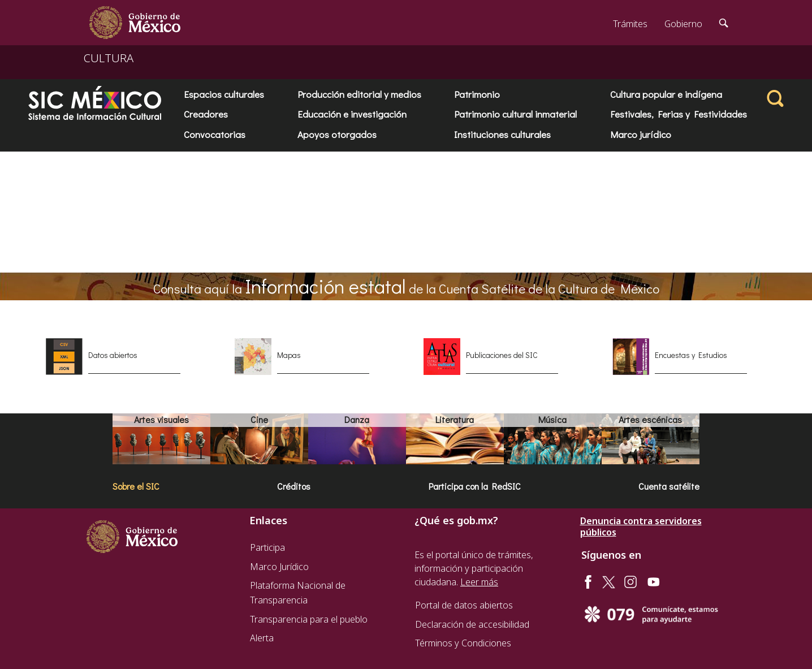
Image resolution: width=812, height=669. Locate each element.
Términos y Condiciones (463, 643)
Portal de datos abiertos (464, 605)
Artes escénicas (650, 419)
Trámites (630, 24)
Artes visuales (161, 419)
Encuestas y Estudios (691, 355)
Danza (357, 419)
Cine (259, 419)
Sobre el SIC (136, 486)
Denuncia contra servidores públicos (641, 526)
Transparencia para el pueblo (309, 619)
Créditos (294, 486)
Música (552, 419)
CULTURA (109, 58)
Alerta (262, 638)
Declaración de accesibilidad (472, 624)
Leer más (479, 582)
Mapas (289, 355)
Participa (267, 547)
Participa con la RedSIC (475, 486)
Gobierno (683, 24)
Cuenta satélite (669, 486)
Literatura (455, 419)
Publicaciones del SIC (502, 355)
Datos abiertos (113, 355)
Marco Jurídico (279, 567)
